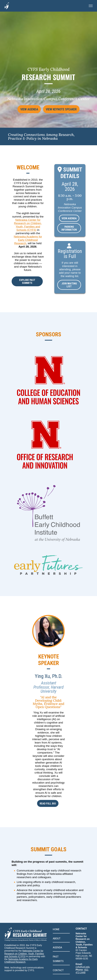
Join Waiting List (69, 285)
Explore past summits (27, 281)
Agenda (57, 959)
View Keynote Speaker (63, 112)
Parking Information (69, 228)
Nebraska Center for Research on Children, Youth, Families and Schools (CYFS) (24, 965)
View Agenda (26, 112)
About (57, 950)
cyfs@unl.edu (83, 978)
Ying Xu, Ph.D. (49, 688)
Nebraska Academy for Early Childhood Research (28, 240)
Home (56, 941)
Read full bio (48, 815)
